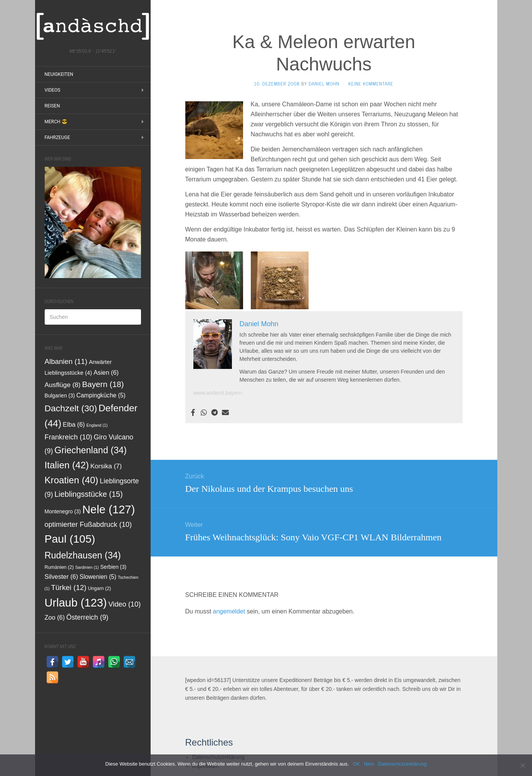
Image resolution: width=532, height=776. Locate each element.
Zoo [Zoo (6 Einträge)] (55, 617)
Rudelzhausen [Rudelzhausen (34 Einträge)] (83, 555)
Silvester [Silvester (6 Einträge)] (61, 577)
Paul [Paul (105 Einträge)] (70, 539)
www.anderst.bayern (218, 393)
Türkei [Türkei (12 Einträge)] (69, 587)
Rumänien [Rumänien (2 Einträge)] (59, 567)
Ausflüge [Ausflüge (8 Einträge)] (63, 385)
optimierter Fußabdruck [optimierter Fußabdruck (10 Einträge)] (88, 524)
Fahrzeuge (57, 137)
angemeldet (229, 611)
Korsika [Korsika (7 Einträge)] (106, 466)
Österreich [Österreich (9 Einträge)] (87, 617)
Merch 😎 (56, 122)
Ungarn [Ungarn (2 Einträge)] (99, 588)
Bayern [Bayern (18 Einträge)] (103, 384)
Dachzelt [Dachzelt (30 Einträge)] (71, 408)
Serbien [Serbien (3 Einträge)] (113, 567)
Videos (53, 90)
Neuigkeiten (59, 74)
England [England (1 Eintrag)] (97, 425)
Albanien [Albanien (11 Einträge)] (66, 361)
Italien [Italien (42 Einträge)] (67, 465)
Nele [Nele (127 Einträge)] (108, 509)
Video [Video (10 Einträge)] (124, 604)
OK (357, 764)
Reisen (52, 106)
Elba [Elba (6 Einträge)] (74, 424)
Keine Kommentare (371, 84)
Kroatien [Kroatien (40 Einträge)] (72, 480)
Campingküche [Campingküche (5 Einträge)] (101, 395)
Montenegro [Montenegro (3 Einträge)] (63, 512)
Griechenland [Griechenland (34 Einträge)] (91, 450)
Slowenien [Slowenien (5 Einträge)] (98, 577)
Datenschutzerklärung (402, 764)
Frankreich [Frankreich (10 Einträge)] (69, 437)
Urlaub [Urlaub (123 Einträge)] (76, 603)
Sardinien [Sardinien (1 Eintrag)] (87, 567)
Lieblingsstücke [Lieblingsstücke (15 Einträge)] (88, 494)
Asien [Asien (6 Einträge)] (106, 372)
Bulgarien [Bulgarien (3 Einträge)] (60, 396)
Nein (369, 764)
